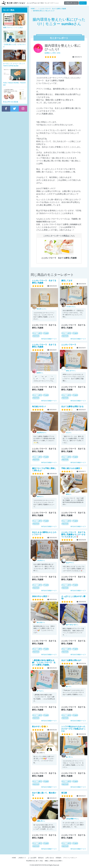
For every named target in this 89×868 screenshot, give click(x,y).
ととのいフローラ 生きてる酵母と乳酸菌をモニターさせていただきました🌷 (73, 534)
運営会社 (41, 858)
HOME (14, 858)
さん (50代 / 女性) (52, 53)
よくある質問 (32, 858)
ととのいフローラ (69, 345)
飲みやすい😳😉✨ (40, 727)
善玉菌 (64, 793)
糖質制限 (36, 336)
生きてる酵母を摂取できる (72, 407)
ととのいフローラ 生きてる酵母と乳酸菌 (44, 346)
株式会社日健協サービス (49, 339)
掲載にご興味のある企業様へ (54, 861)
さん (42, 309)
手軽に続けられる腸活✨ (72, 468)
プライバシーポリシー (70, 858)
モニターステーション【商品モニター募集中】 (13, 3)
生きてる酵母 (38, 333)
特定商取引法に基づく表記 (35, 861)
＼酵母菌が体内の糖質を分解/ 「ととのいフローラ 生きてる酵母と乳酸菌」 (44, 663)
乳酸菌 (46, 333)
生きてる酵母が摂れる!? (71, 660)
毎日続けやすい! (39, 407)
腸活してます (67, 281)
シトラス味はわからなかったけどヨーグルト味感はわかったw (73, 729)
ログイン (83, 3)
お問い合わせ (50, 858)
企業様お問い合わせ (71, 3)
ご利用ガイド (22, 858)
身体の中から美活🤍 (41, 596)
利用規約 (59, 858)
